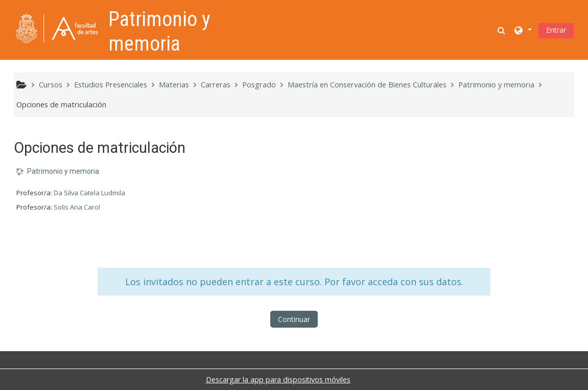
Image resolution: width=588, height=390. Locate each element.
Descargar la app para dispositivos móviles (278, 380)
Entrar (556, 30)
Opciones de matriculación (61, 105)
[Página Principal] (57, 29)
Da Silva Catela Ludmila (89, 193)
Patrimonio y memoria (63, 171)
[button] (502, 30)
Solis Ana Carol (77, 207)
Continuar (294, 319)
